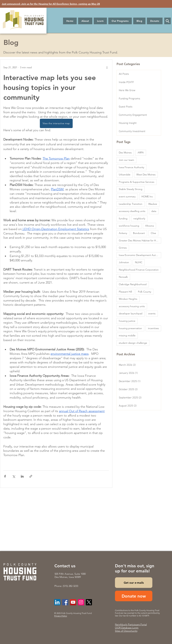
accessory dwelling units (132, 211)
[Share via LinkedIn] (22, 476)
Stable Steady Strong (131, 189)
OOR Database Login (127, 628)
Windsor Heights (128, 299)
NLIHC (139, 262)
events (152, 313)
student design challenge (133, 343)
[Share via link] (31, 476)
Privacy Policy (61, 616)
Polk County (145, 292)
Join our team (126, 160)
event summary (127, 196)
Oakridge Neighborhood (133, 284)
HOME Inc (147, 196)
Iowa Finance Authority (131, 167)
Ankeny (123, 233)
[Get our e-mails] (134, 583)
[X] (89, 602)
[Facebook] (65, 602)
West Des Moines (146, 175)
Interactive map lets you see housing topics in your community (50, 87)
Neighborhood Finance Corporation (139, 270)
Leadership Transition (131, 204)
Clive (153, 233)
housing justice (127, 321)
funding (123, 218)
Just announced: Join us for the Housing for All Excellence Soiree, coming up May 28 (51, 4)
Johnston (124, 262)
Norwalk (123, 277)
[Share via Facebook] (5, 476)
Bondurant (139, 233)
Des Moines (125, 153)
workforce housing (129, 226)
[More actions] (107, 67)
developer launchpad (131, 313)
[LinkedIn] (57, 602)
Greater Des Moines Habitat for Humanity (140, 240)
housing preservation (130, 328)
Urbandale (125, 175)
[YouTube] (73, 602)
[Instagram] (81, 602)
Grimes (123, 248)
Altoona (149, 226)
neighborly (139, 218)
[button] (85, 21)
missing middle (127, 335)
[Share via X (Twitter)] (14, 476)
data (154, 211)
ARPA (141, 153)
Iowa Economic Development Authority (140, 255)
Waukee (153, 204)
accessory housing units (132, 306)
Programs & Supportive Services (137, 182)
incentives (153, 328)
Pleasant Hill (125, 292)
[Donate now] (134, 596)
